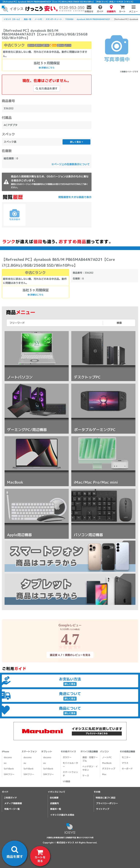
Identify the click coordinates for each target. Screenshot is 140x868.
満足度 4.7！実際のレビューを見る (70, 655)
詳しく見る (76, 142)
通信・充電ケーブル (90, 759)
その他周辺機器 (127, 751)
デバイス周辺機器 (89, 751)
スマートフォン (29, 751)
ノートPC (107, 757)
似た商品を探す (47, 88)
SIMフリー (9, 774)
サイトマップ (103, 809)
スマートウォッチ (70, 774)
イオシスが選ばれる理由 (62, 815)
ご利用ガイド (10, 798)
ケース (86, 776)
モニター (126, 757)
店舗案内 (55, 803)
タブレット (47, 751)
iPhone (5, 751)
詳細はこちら (47, 68)
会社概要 (54, 798)
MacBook (107, 763)
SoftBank (9, 769)
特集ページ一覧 (12, 809)
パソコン (104, 751)
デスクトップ (109, 769)
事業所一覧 (56, 809)
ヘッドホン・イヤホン (90, 768)
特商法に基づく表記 (106, 798)
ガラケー (67, 757)
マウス (125, 763)
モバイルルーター (70, 765)
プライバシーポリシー (107, 803)
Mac (104, 774)
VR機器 (66, 781)
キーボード (127, 769)
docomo (8, 757)
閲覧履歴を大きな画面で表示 (75, 197)
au (5, 763)
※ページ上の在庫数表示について (71, 164)
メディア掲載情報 (13, 803)
